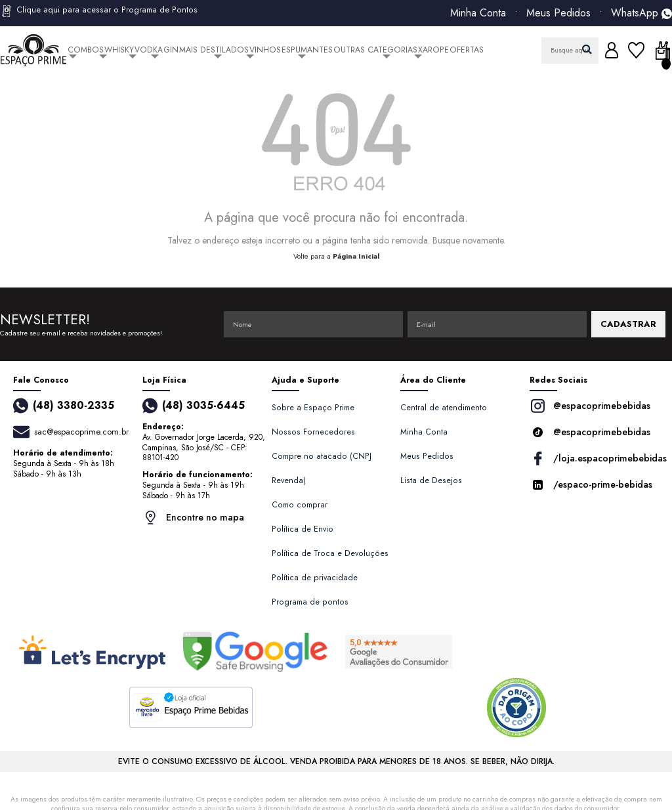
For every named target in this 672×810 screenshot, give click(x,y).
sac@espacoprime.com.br (81, 432)
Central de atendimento (444, 408)
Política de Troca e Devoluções (330, 553)
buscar (587, 49)
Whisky (119, 50)
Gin (171, 50)
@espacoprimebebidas (590, 406)
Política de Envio (303, 529)
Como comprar (300, 505)
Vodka (149, 50)
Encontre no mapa (193, 518)
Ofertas (467, 50)
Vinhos (265, 50)
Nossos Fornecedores (313, 432)
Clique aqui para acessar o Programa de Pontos (99, 11)
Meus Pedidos (558, 13)
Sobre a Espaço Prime (313, 408)
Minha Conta (478, 13)
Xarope (433, 50)
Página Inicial (356, 256)
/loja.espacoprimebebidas (594, 458)
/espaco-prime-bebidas (591, 485)
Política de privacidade (315, 578)
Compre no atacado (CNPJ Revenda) (322, 468)
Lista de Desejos (431, 480)
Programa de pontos (310, 602)
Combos (86, 50)
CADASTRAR (628, 324)
